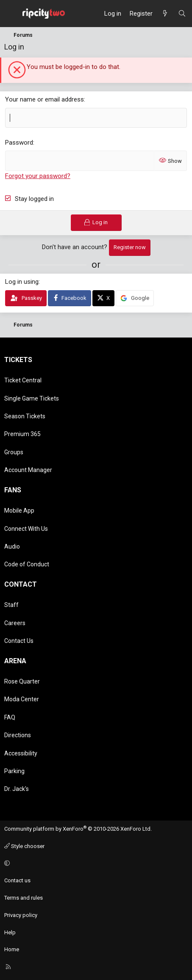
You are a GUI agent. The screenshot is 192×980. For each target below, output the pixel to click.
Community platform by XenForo (78, 829)
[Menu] (11, 14)
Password (19, 143)
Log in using (22, 282)
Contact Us (19, 641)
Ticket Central (23, 380)
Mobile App (19, 511)
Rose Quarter (22, 681)
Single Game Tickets (32, 398)
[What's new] (165, 14)
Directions (18, 735)
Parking (14, 771)
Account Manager (28, 470)
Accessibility (21, 753)
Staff (11, 605)
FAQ (10, 717)
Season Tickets (25, 416)
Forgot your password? (38, 176)
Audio (12, 546)
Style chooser (24, 846)
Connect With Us (26, 529)
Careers (15, 623)
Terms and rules (24, 898)
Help (10, 932)
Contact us (17, 880)
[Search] (182, 14)
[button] (95, 863)
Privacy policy (21, 915)
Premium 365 (22, 434)
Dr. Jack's (17, 789)
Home (12, 949)
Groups (14, 452)
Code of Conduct (27, 564)
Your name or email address (45, 99)
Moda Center (22, 699)
